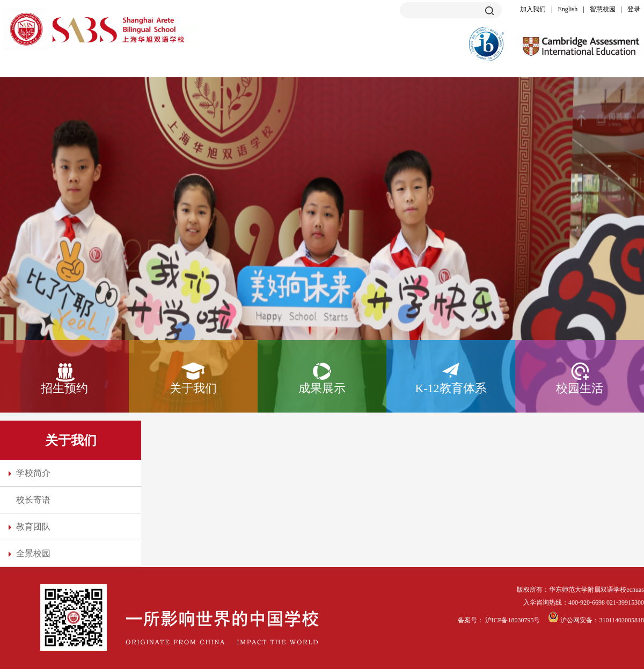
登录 (634, 9)
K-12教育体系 (451, 388)
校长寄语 (33, 500)
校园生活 (580, 388)
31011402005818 (621, 620)
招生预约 (64, 388)
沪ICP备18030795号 (514, 620)
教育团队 (33, 527)
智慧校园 (603, 9)
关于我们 (193, 388)
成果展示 (322, 388)
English (568, 9)
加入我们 (533, 9)
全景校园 (33, 553)
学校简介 (33, 473)
